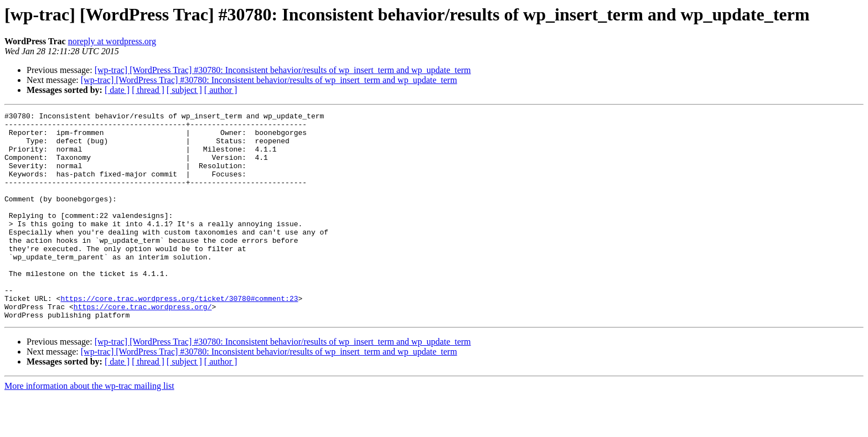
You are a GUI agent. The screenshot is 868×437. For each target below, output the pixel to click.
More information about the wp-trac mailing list (89, 427)
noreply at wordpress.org (112, 41)
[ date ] (117, 90)
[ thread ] (148, 90)
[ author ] (221, 90)
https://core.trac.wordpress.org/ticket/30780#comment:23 (179, 336)
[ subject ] (184, 90)
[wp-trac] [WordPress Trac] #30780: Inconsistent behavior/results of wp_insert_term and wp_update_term (283, 70)
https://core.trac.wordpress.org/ (143, 346)
